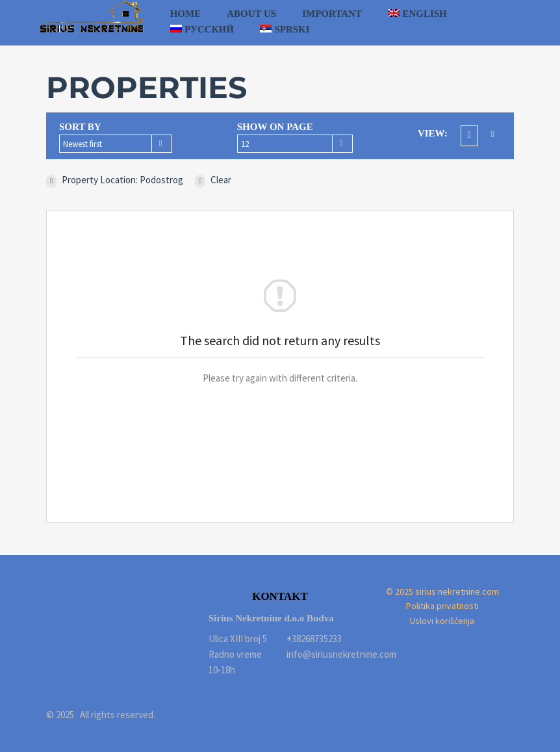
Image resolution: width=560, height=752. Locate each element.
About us (251, 14)
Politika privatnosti (442, 606)
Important (332, 14)
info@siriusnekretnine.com (319, 654)
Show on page (275, 127)
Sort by (80, 127)
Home (186, 14)
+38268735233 (314, 639)
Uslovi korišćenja (442, 621)
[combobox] (116, 144)
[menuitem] (417, 14)
